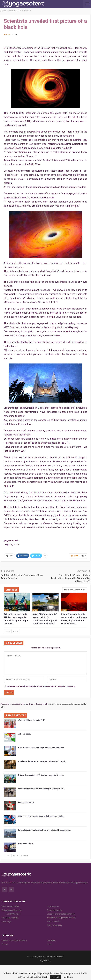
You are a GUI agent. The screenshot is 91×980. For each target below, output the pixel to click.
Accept (55, 977)
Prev (7, 631)
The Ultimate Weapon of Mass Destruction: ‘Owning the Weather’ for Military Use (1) (71, 578)
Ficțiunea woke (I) (26, 803)
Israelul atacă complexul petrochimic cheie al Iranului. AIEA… (45, 830)
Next (15, 631)
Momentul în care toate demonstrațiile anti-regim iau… (41, 789)
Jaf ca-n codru (25, 734)
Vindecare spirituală (10, 918)
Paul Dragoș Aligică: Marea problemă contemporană (41, 748)
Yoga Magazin (53, 906)
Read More (68, 977)
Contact (5, 944)
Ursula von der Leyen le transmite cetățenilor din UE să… (42, 761)
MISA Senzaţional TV (10, 906)
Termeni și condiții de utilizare (14, 940)
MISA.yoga (6, 922)
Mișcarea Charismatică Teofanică (61, 914)
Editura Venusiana (54, 925)
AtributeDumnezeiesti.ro (12, 910)
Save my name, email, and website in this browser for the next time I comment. (41, 686)
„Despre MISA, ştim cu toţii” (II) (32, 720)
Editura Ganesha (54, 921)
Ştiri (7, 610)
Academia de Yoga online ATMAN (61, 918)
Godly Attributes (14, 914)
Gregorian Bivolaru (54, 910)
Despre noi (51, 940)
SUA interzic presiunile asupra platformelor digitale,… (41, 816)
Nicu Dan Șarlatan (26, 844)
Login (49, 944)
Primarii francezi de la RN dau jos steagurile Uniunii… (41, 775)
